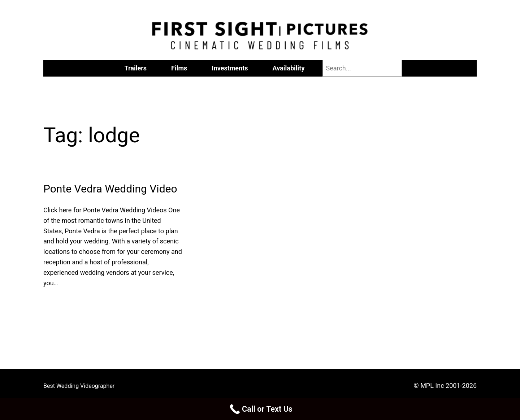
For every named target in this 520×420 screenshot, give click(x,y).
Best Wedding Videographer (79, 386)
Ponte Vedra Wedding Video (110, 189)
